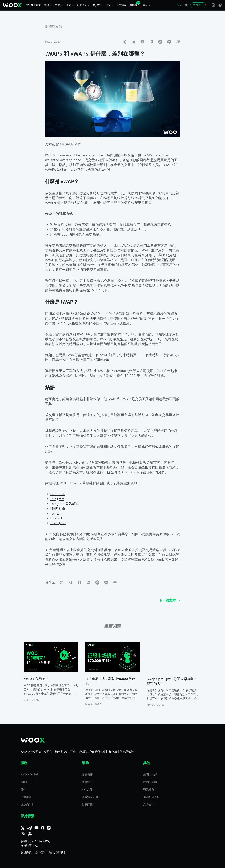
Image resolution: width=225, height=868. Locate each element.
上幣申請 (26, 797)
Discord (56, 518)
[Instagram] (23, 834)
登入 (180, 5)
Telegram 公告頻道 (65, 504)
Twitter (56, 513)
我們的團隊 (150, 782)
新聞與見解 (54, 27)
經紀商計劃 (28, 805)
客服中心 (87, 782)
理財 (109, 5)
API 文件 (87, 789)
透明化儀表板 (151, 797)
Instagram (58, 523)
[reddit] (160, 42)
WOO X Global (29, 774)
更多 (147, 5)
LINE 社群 (58, 508)
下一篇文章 (169, 600)
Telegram (57, 499)
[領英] (49, 828)
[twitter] (124, 42)
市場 (48, 5)
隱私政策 (40, 852)
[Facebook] (43, 828)
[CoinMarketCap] (30, 834)
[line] (169, 42)
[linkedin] (151, 42)
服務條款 (26, 852)
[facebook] (142, 42)
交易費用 (87, 774)
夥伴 (23, 789)
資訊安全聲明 (57, 852)
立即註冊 (198, 5)
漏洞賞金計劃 (90, 797)
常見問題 (87, 805)
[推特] (23, 828)
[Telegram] (30, 828)
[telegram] (133, 42)
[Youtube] (36, 828)
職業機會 (149, 789)
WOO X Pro (27, 782)
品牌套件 (149, 805)
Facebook (58, 494)
